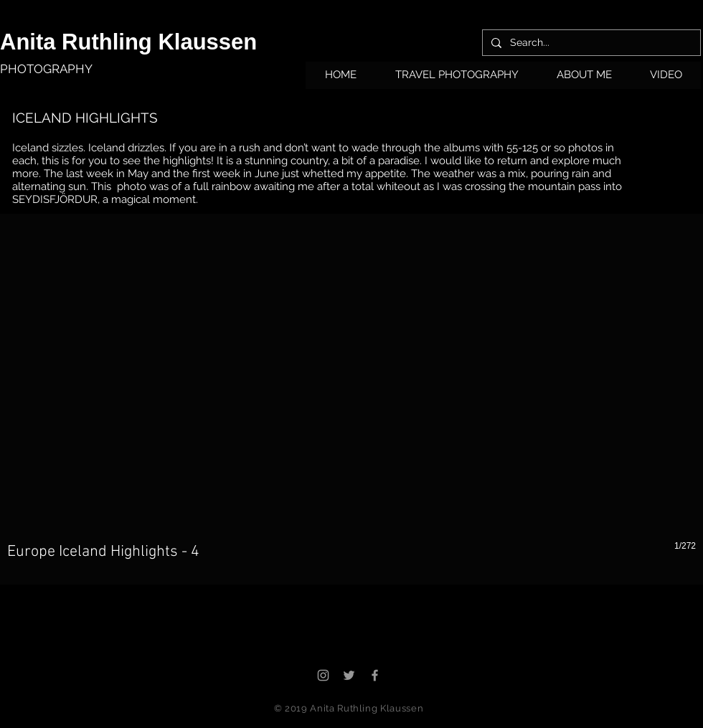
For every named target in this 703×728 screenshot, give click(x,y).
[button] (457, 80)
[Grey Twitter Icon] (349, 675)
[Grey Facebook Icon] (375, 675)
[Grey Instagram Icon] (323, 675)
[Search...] (590, 43)
